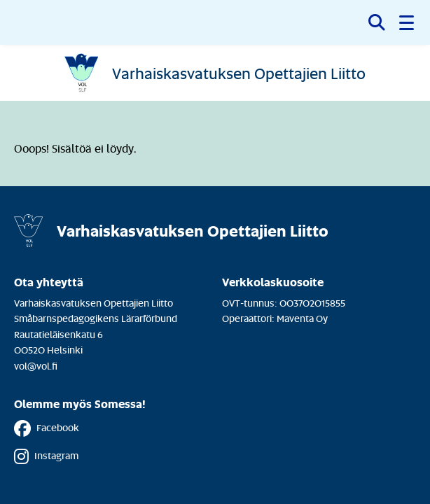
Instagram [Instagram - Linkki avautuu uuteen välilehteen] (46, 456)
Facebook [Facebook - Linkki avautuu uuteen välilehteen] (47, 428)
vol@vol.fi (36, 366)
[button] (408, 22)
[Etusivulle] (215, 73)
